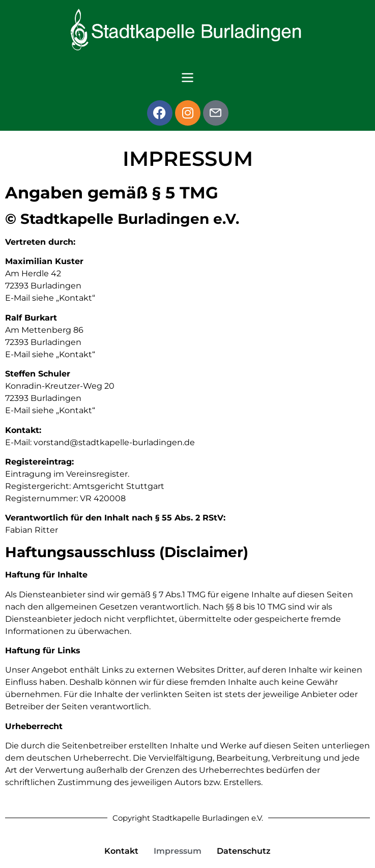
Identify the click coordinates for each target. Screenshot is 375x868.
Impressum (178, 851)
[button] (187, 79)
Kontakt (121, 851)
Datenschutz (244, 851)
